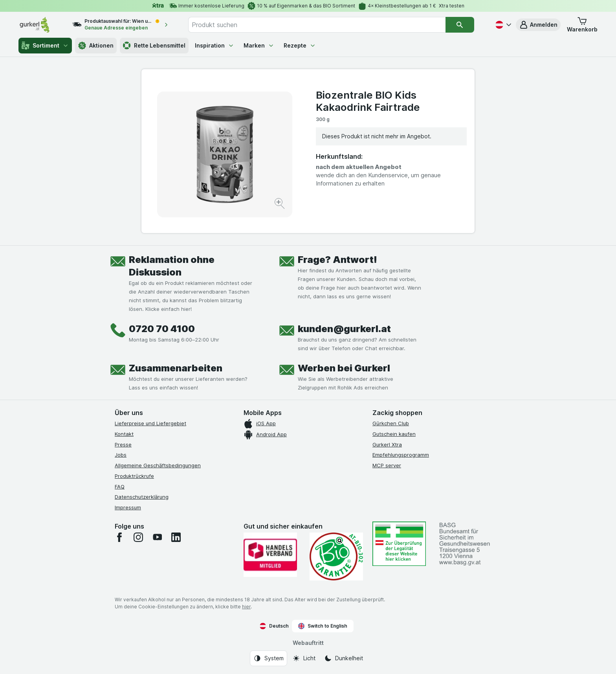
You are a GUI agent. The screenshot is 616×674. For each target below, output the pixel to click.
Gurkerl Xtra (387, 444)
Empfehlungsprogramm (401, 455)
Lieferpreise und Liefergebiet (150, 423)
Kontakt (124, 434)
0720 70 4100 (162, 329)
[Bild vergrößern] (280, 205)
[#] (399, 544)
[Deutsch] (502, 25)
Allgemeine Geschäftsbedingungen (158, 465)
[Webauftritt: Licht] (304, 658)
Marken (259, 45)
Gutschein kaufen (394, 434)
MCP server (387, 465)
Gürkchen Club (391, 423)
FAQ (120, 487)
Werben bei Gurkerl (344, 368)
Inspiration (214, 45)
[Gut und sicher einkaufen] (336, 556)
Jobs (121, 455)
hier (246, 607)
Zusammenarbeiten (176, 368)
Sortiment (45, 46)
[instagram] (138, 537)
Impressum (128, 507)
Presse (123, 444)
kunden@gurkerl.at (344, 329)
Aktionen (96, 46)
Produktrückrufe (134, 476)
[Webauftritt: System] (269, 658)
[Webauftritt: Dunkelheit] (344, 658)
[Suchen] (460, 25)
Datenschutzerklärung (142, 497)
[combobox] (317, 25)
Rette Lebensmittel (154, 46)
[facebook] (119, 537)
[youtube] (157, 537)
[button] (538, 25)
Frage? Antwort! (337, 260)
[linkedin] (176, 537)
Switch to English (323, 626)
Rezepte (300, 45)
